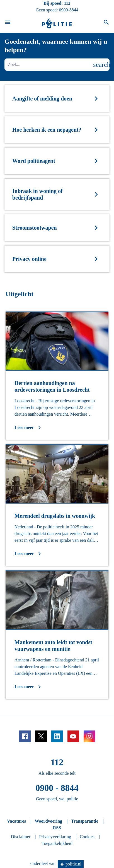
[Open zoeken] (106, 23)
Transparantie (85, 821)
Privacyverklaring (55, 837)
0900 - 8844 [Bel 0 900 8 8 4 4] (57, 788)
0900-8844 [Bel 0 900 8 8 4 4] (69, 10)
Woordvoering (48, 821)
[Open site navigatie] (8, 23)
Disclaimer (21, 837)
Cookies (87, 837)
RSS (57, 828)
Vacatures (16, 821)
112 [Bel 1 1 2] (67, 3)
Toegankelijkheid (57, 843)
